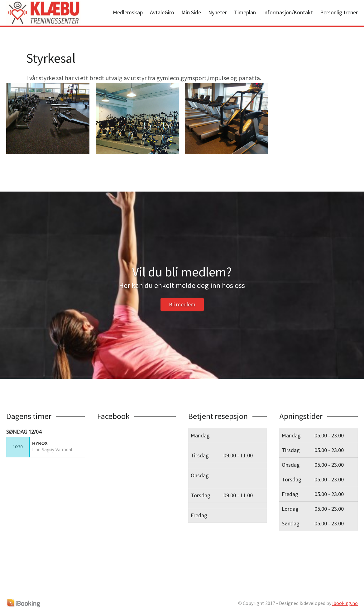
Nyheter (218, 12)
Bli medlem (182, 304)
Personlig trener (339, 12)
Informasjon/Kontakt (288, 12)
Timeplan (245, 12)
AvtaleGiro (162, 12)
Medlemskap (128, 12)
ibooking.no (345, 603)
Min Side (191, 12)
